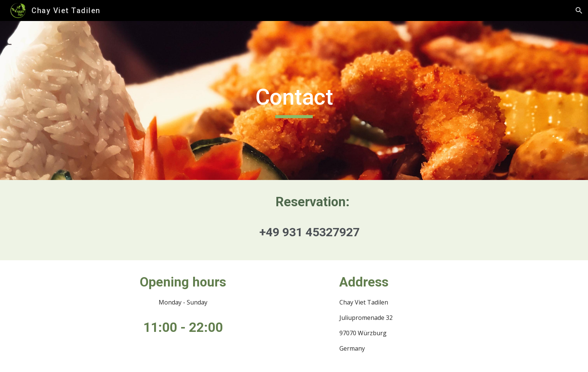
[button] (579, 10)
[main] (294, 100)
